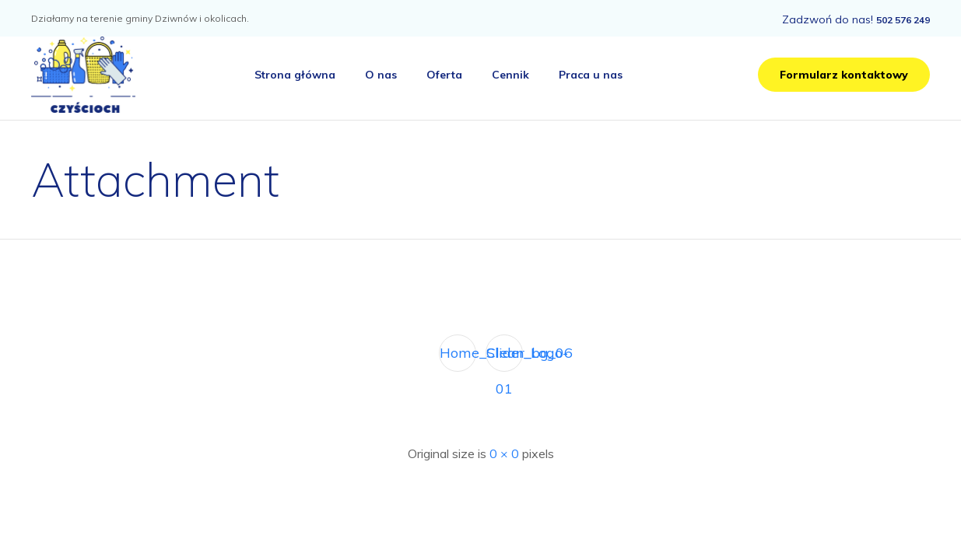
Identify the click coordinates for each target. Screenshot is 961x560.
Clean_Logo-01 (505, 358)
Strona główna (295, 75)
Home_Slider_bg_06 (458, 353)
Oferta (444, 75)
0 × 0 (504, 453)
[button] (844, 75)
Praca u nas (591, 75)
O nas (381, 75)
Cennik (510, 75)
